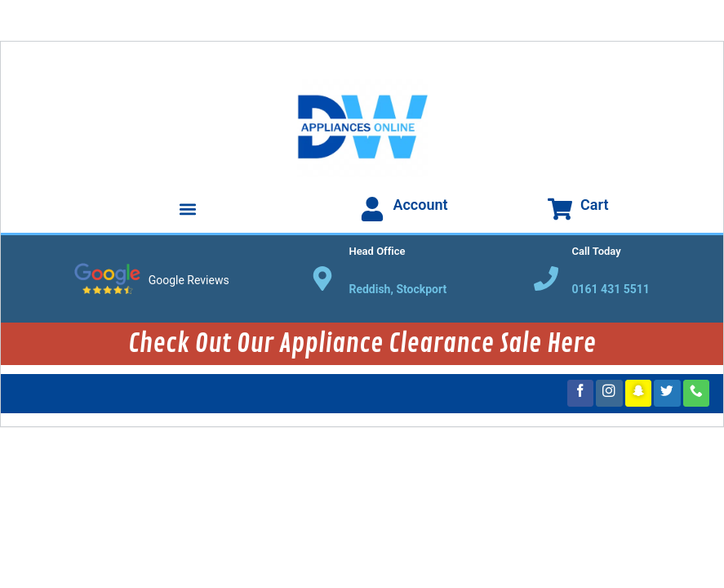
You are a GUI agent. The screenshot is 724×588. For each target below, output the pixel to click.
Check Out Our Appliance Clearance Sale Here (362, 344)
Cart (594, 205)
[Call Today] (546, 278)
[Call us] (697, 393)
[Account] (372, 209)
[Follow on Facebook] (581, 393)
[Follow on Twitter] (667, 393)
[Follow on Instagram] (609, 393)
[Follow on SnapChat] (639, 393)
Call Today (597, 251)
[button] (188, 209)
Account (420, 205)
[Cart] (560, 209)
